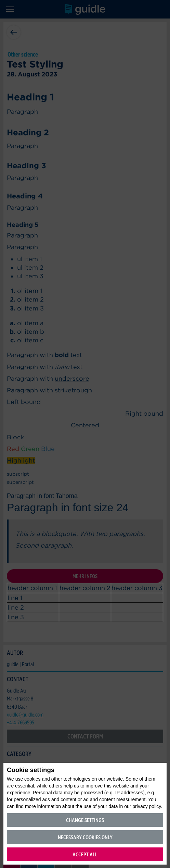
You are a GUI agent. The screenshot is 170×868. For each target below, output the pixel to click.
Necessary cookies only (85, 837)
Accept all (85, 854)
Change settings (85, 820)
